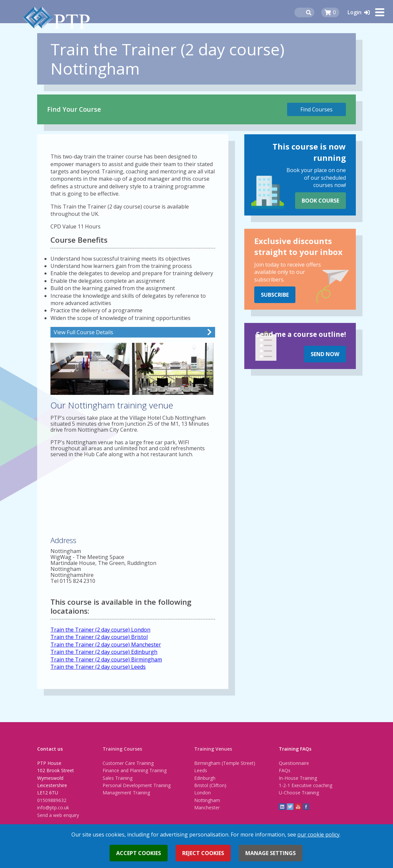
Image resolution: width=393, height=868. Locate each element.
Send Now (325, 354)
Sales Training (118, 778)
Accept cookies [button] (139, 853)
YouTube (298, 807)
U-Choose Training (299, 793)
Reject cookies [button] (203, 853)
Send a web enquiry (58, 815)
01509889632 (52, 800)
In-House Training (298, 778)
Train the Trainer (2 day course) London (100, 630)
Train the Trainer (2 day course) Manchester (106, 645)
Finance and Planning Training (135, 770)
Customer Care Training (128, 763)
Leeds (201, 770)
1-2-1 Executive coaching (306, 785)
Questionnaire (294, 763)
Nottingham (207, 800)
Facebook (306, 807)
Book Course (320, 201)
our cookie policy (318, 835)
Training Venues (213, 749)
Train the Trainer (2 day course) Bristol (99, 637)
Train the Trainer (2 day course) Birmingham (106, 659)
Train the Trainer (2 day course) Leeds (98, 667)
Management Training (126, 793)
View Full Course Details (83, 332)
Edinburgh (205, 778)
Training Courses (122, 749)
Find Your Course (74, 109)
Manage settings (271, 853)
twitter (290, 807)
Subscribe (275, 295)
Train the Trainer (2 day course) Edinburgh (104, 652)
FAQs (285, 770)
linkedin (282, 807)
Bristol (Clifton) (210, 785)
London (202, 793)
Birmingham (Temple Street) (225, 763)
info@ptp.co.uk (53, 807)
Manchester (207, 807)
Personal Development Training (137, 785)
